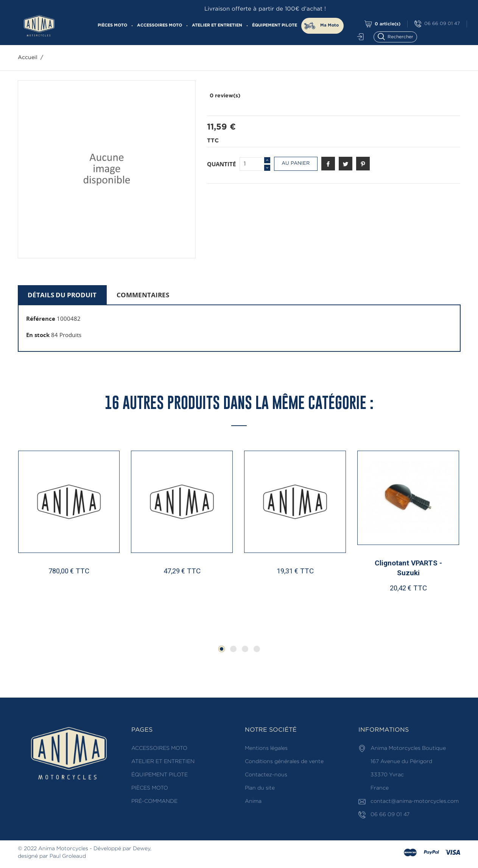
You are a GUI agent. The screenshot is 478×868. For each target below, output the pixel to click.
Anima (253, 801)
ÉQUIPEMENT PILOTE (275, 25)
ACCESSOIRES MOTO (160, 25)
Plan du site (260, 788)
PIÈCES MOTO (112, 25)
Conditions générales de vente (284, 762)
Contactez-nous (266, 775)
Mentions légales (266, 748)
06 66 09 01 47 (437, 24)
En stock (38, 335)
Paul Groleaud (68, 856)
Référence (41, 318)
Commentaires (143, 295)
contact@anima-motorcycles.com (415, 801)
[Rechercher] (399, 36)
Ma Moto (329, 25)
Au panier (296, 163)
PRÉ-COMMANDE (154, 801)
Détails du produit (62, 295)
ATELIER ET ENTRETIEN (217, 25)
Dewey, (142, 849)
